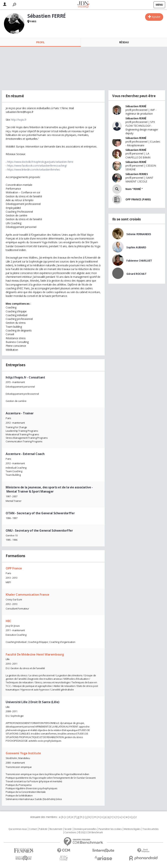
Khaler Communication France (27, 595)
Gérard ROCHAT (136, 274)
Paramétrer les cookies (110, 829)
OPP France (14, 568)
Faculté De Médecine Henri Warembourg (35, 654)
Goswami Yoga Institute (23, 753)
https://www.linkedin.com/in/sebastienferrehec (34, 170)
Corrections (70, 832)
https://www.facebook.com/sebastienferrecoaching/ (37, 166)
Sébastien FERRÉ (136, 106)
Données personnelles (85, 829)
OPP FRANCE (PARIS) (138, 199)
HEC (9, 621)
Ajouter (156, 17)
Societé (68, 829)
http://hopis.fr (19, 120)
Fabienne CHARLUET (139, 261)
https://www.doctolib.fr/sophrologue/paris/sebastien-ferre (40, 162)
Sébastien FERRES (137, 174)
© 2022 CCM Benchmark (91, 832)
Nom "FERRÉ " (134, 189)
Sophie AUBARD (136, 247)
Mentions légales (132, 829)
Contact (33, 829)
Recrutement (56, 829)
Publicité (43, 829)
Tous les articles (151, 829)
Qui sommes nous (18, 829)
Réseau (124, 42)
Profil (40, 42)
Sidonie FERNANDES (139, 234)
